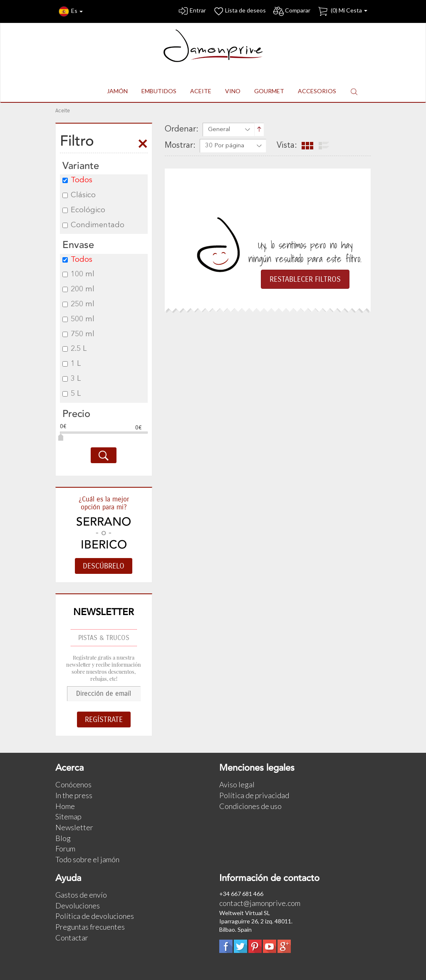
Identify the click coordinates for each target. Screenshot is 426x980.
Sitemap (68, 816)
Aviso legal (237, 784)
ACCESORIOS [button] (317, 91)
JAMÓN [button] (117, 91)
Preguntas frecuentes (90, 927)
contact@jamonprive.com (260, 903)
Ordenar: (182, 129)
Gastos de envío (81, 895)
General (219, 130)
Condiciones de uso (250, 806)
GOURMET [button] (269, 91)
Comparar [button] (291, 11)
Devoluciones (78, 906)
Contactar (72, 938)
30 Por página (225, 146)
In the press (74, 795)
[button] (354, 91)
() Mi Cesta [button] (342, 11)
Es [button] (71, 11)
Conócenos (73, 784)
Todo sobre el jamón (87, 859)
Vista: (287, 146)
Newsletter (74, 827)
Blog (63, 838)
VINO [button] (233, 91)
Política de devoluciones (95, 916)
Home (65, 806)
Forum (65, 849)
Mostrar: (180, 146)
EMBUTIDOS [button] (159, 91)
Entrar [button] (192, 11)
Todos (77, 180)
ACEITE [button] (201, 91)
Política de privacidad (254, 795)
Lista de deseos (239, 11)
